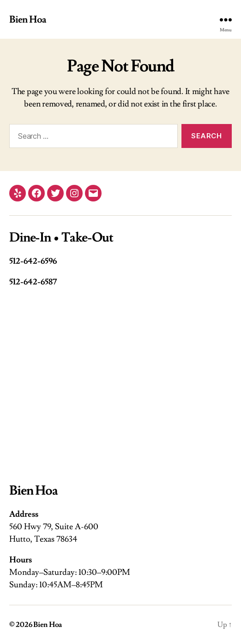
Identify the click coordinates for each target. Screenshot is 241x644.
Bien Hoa (28, 20)
